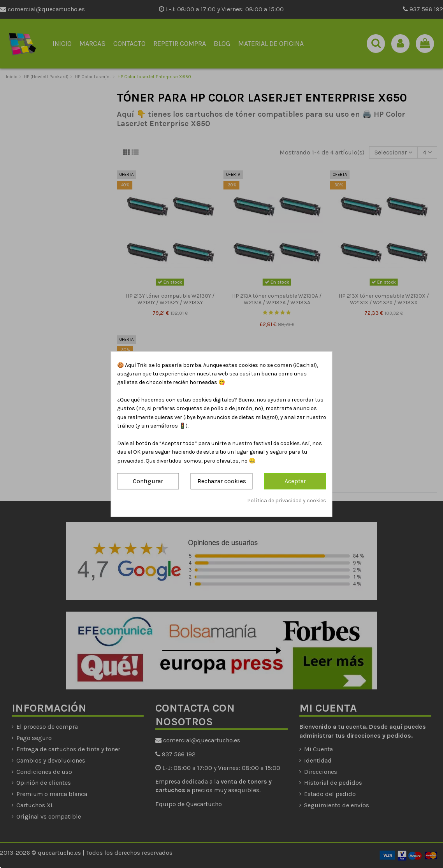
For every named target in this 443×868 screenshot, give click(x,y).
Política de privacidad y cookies (287, 500)
